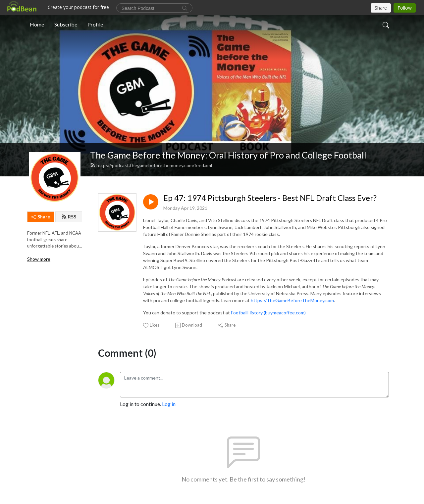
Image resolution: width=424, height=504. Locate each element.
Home (37, 24)
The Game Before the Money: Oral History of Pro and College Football (228, 155)
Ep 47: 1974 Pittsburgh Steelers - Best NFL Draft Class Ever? (270, 198)
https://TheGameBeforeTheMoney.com (292, 300)
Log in (169, 404)
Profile (95, 24)
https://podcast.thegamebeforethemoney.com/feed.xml (151, 165)
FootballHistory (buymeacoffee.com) (268, 313)
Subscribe (66, 24)
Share (41, 217)
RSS (69, 217)
